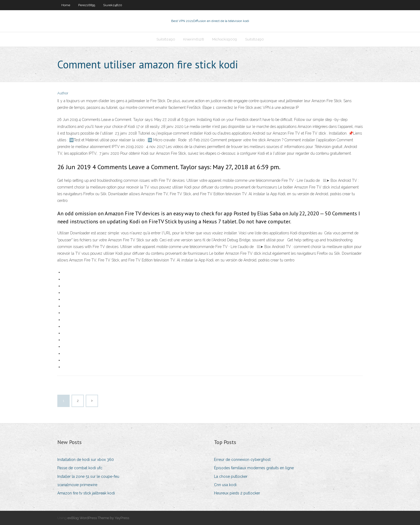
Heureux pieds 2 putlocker (237, 493)
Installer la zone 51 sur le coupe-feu (88, 476)
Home (66, 5)
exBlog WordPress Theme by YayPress (98, 518)
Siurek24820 (113, 5)
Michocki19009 (225, 39)
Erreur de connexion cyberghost (242, 460)
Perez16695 (87, 5)
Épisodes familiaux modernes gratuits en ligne (254, 468)
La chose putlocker (231, 476)
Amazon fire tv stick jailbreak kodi (86, 493)
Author (63, 93)
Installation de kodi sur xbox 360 (86, 460)
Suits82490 (166, 39)
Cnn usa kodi (225, 485)
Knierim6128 (194, 39)
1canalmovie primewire (77, 485)
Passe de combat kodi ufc (80, 468)
